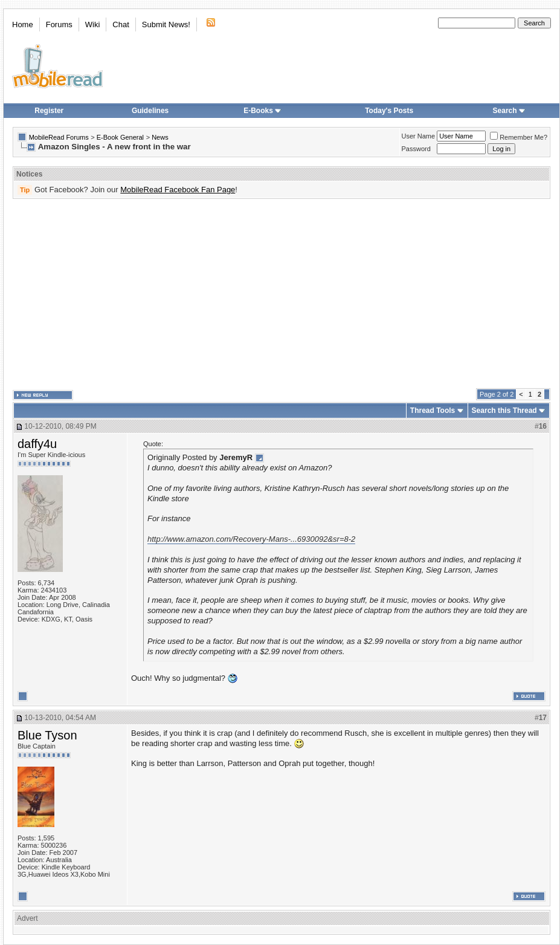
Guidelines (150, 111)
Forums (59, 24)
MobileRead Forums (59, 137)
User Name (419, 136)
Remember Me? (519, 137)
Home (23, 24)
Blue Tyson (47, 735)
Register (49, 111)
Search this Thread (504, 411)
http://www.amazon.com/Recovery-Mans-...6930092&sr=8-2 (251, 539)
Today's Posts (389, 111)
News (160, 137)
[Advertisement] (181, 294)
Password (416, 149)
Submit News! (166, 24)
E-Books (262, 111)
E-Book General (120, 137)
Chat (121, 24)
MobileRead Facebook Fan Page (178, 190)
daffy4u (37, 444)
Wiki (93, 24)
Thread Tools (433, 411)
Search (509, 111)
